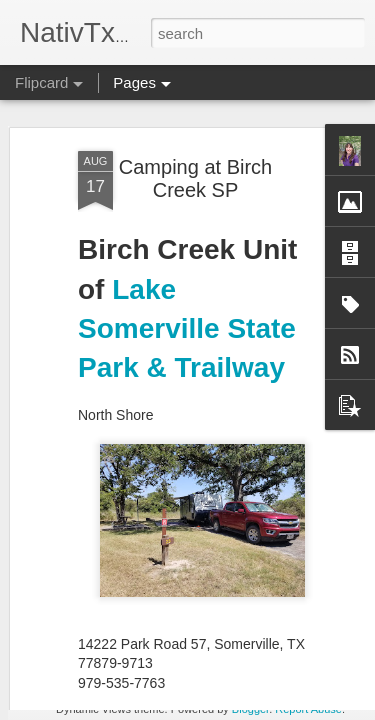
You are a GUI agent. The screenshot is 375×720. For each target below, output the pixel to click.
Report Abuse (308, 709)
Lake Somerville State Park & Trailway (187, 145)
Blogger (250, 709)
